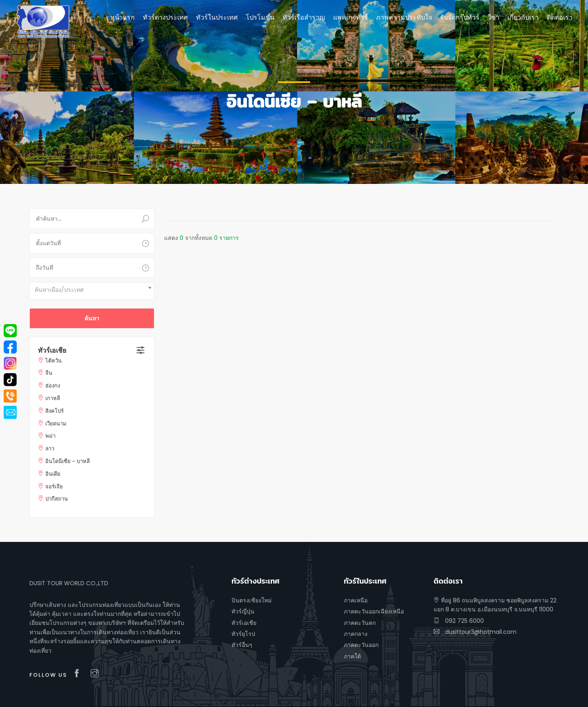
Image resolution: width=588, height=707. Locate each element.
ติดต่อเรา (560, 17)
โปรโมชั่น (260, 17)
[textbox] (92, 290)
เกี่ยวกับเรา (523, 17)
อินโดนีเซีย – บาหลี (68, 461)
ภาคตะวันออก (361, 645)
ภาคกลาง (356, 634)
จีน (49, 373)
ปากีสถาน (57, 499)
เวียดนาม (56, 424)
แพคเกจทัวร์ (351, 17)
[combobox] (92, 291)
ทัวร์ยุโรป (243, 634)
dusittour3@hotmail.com (475, 632)
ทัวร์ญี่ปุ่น (243, 611)
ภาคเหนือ (356, 600)
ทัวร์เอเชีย (52, 350)
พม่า (50, 436)
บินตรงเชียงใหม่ (252, 600)
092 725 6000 (459, 621)
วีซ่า (493, 17)
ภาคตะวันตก (360, 623)
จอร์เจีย (54, 487)
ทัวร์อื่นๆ (242, 645)
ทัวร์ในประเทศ (217, 17)
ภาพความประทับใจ (404, 17)
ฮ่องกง (53, 386)
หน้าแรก (122, 17)
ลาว (50, 449)
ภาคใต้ (352, 656)
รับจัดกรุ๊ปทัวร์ (460, 17)
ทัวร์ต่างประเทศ (165, 17)
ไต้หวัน (53, 361)
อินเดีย (53, 474)
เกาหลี (53, 398)
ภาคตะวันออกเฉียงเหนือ (374, 611)
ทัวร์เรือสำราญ (304, 17)
